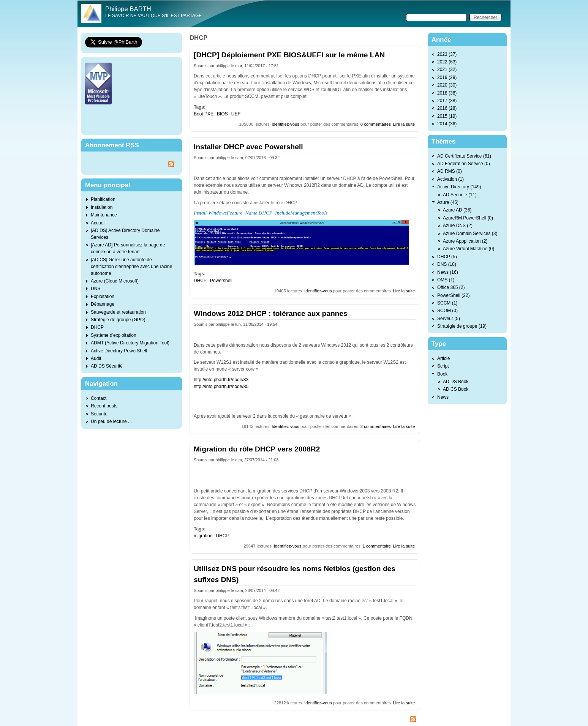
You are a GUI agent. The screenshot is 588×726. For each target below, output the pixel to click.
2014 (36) (447, 124)
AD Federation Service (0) (464, 164)
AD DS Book (456, 382)
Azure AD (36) (457, 210)
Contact (99, 398)
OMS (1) (446, 280)
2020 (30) (447, 85)
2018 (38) (447, 93)
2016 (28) (447, 108)
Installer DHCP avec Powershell (248, 147)
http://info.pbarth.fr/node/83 (221, 380)
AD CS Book (456, 389)
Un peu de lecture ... (111, 421)
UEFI (236, 114)
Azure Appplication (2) (465, 241)
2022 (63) (447, 62)
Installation (102, 207)
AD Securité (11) (460, 195)
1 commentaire (377, 546)
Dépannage (103, 304)
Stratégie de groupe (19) (462, 326)
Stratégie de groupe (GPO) (118, 320)
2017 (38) (447, 101)
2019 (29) (447, 77)
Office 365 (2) (451, 287)
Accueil (98, 223)
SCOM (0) (447, 311)
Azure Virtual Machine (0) (469, 249)
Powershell (221, 281)
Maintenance (104, 215)
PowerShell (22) (453, 295)
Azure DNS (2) (458, 226)
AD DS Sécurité (107, 366)
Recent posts (104, 406)
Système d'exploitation (114, 335)
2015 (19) (447, 116)
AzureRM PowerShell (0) (468, 218)
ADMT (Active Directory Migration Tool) (130, 343)
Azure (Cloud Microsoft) (115, 281)
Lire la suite (404, 124)
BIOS (222, 114)
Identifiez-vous (285, 124)
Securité (99, 414)
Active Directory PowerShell (119, 351)
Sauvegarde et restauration (118, 312)
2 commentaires (376, 426)
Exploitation (103, 297)
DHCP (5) (447, 257)
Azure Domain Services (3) (470, 234)
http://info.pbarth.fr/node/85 (221, 387)
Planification (103, 199)
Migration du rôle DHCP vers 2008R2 (257, 449)
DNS (96, 289)
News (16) (448, 272)
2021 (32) (447, 69)
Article (443, 358)
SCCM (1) (447, 303)
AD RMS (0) (450, 171)
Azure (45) (448, 202)
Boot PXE (204, 114)
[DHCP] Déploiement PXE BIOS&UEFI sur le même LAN (289, 55)
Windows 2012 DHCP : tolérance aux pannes (271, 313)
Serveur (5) (449, 319)
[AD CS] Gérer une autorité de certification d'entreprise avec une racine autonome (131, 267)
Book (442, 374)
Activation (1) (450, 179)
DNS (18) (447, 264)
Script (443, 366)
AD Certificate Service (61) (464, 156)
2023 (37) (447, 54)
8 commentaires (376, 124)
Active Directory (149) (459, 187)
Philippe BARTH (128, 9)
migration (203, 536)
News (443, 397)
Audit (96, 358)
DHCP (200, 281)
